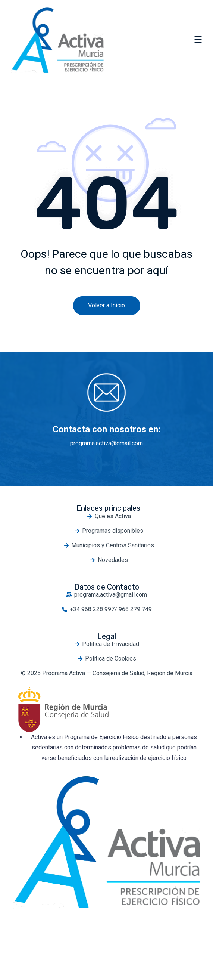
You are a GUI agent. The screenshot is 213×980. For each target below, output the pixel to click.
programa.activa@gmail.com (106, 443)
